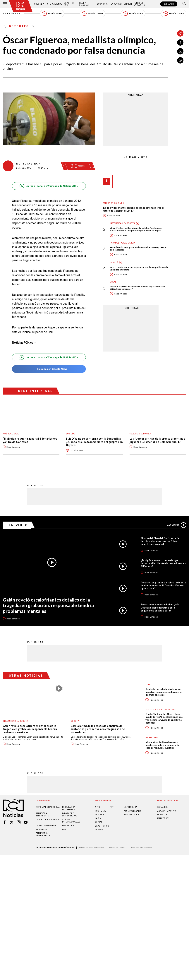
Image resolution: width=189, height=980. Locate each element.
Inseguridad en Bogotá (122, 223)
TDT (112, 807)
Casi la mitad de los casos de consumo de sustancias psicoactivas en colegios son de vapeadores (98, 729)
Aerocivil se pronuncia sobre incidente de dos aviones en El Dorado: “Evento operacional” (163, 585)
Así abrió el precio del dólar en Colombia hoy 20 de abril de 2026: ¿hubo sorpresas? (138, 288)
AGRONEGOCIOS (132, 814)
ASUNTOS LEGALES (133, 811)
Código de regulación (47, 819)
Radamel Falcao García (122, 243)
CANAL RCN (169, 4)
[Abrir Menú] (5, 4)
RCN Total (100, 811)
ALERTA (99, 822)
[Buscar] (184, 4)
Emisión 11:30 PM (174, 14)
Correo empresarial (46, 825)
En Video (18, 525)
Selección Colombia (114, 203)
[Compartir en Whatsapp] (180, 60)
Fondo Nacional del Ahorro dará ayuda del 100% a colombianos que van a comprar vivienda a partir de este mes (164, 718)
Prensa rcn (42, 829)
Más (176, 525)
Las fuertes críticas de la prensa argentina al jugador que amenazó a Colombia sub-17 (158, 440)
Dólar (113, 282)
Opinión (128, 4)
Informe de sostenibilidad (70, 814)
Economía (102, 4)
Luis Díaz (71, 434)
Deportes (19, 26)
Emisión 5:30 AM (52, 14)
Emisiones (12, 14)
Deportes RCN (69, 4)
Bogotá (114, 262)
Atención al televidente (42, 814)
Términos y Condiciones (141, 848)
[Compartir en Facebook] (180, 42)
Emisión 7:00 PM (133, 14)
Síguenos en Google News (49, 369)
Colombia (39, 4)
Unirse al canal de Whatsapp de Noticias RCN (49, 186)
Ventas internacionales (71, 820)
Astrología (152, 737)
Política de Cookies (117, 848)
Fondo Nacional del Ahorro (161, 709)
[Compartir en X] (180, 51)
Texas (148, 684)
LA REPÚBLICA (131, 807)
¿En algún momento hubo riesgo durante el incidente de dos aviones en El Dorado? (163, 563)
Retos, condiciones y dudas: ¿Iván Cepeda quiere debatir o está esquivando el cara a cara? (160, 607)
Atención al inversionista (43, 834)
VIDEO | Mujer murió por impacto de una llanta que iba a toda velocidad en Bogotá (139, 268)
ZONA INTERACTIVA (167, 811)
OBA (64, 829)
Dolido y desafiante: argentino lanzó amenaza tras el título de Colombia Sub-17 (134, 209)
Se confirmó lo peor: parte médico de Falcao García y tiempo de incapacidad (138, 249)
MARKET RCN (163, 818)
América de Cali (11, 434)
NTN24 (98, 807)
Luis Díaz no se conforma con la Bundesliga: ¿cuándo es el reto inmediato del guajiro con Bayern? (94, 442)
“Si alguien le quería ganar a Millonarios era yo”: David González (30, 440)
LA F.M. (98, 818)
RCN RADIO (100, 814)
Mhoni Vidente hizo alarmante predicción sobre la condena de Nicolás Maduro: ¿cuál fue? (163, 745)
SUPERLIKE (162, 814)
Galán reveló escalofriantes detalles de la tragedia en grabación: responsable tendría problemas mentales (48, 605)
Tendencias (116, 4)
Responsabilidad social (48, 807)
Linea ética (68, 825)
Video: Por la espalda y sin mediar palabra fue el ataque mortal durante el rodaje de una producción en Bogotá (136, 229)
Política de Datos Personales (91, 848)
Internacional (54, 4)
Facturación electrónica (69, 808)
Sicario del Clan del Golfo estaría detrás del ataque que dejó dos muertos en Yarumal (160, 541)
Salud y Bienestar (84, 4)
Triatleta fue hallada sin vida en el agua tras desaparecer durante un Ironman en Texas (164, 692)
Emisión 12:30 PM (92, 14)
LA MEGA (99, 829)
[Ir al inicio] (21, 6)
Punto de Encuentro (140, 4)
